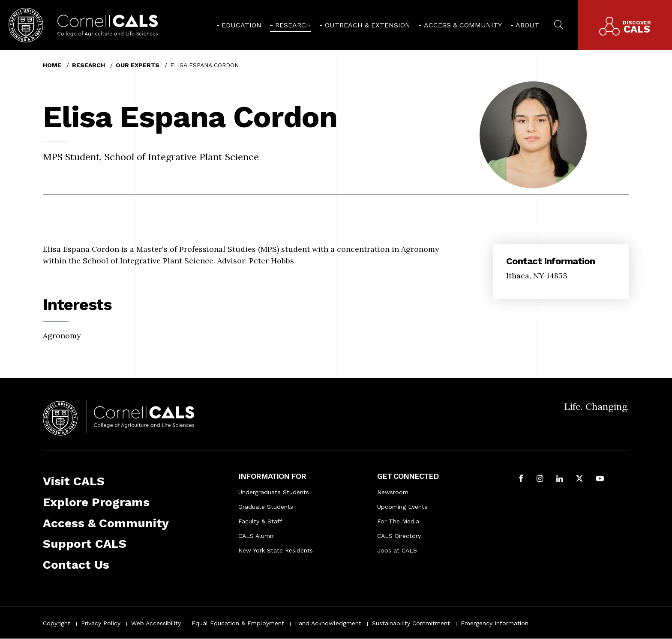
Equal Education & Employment (238, 623)
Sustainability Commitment (411, 623)
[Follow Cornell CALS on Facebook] (521, 479)
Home (52, 65)
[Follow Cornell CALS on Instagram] (540, 479)
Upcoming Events (402, 507)
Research (293, 25)
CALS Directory (399, 536)
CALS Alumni (256, 536)
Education (241, 25)
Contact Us (76, 565)
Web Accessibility (156, 623)
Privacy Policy (101, 623)
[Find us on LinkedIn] (559, 479)
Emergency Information (495, 623)
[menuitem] (239, 25)
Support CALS (85, 544)
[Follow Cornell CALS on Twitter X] (579, 479)
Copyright (57, 623)
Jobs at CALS (397, 550)
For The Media (398, 521)
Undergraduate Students (274, 492)
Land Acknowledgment (328, 623)
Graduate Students (266, 507)
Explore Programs (96, 502)
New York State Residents (276, 550)
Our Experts (138, 65)
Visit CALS (74, 481)
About (527, 25)
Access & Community (463, 25)
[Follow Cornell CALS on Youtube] (600, 479)
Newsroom (393, 492)
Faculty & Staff (260, 521)
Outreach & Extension (367, 25)
